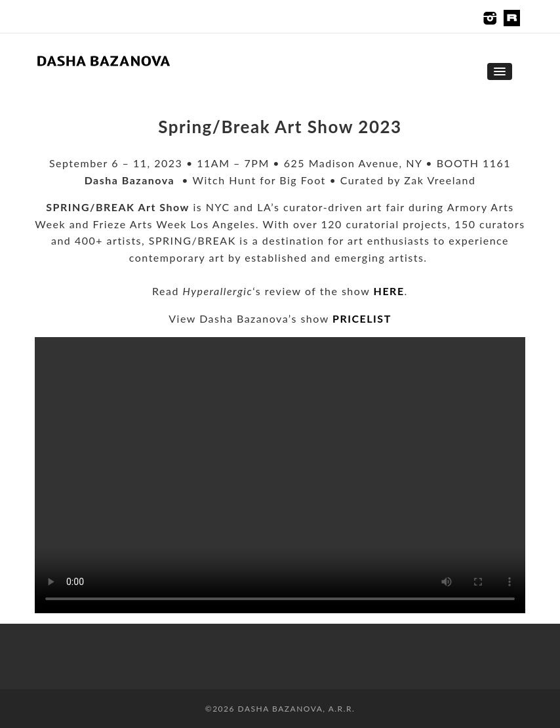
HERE (389, 291)
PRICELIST (362, 318)
